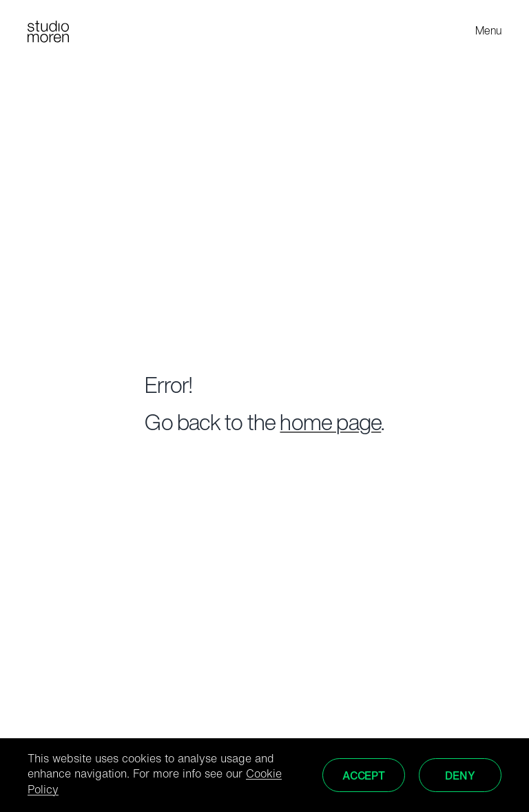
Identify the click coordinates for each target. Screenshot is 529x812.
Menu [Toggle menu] (488, 32)
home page (330, 425)
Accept (364, 777)
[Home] (48, 32)
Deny (460, 777)
